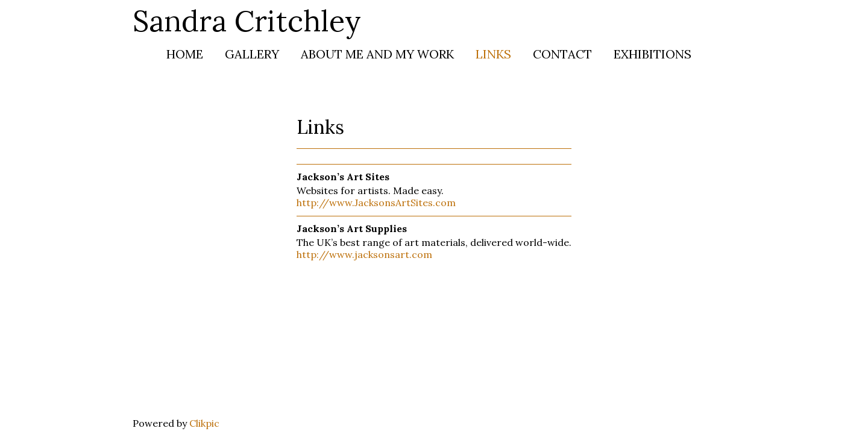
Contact (562, 54)
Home (185, 54)
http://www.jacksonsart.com (364, 254)
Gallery (252, 54)
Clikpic (204, 423)
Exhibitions (653, 54)
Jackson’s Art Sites (343, 177)
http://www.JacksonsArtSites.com (376, 203)
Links (493, 54)
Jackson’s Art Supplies (352, 228)
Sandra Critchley (247, 21)
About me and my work (377, 54)
